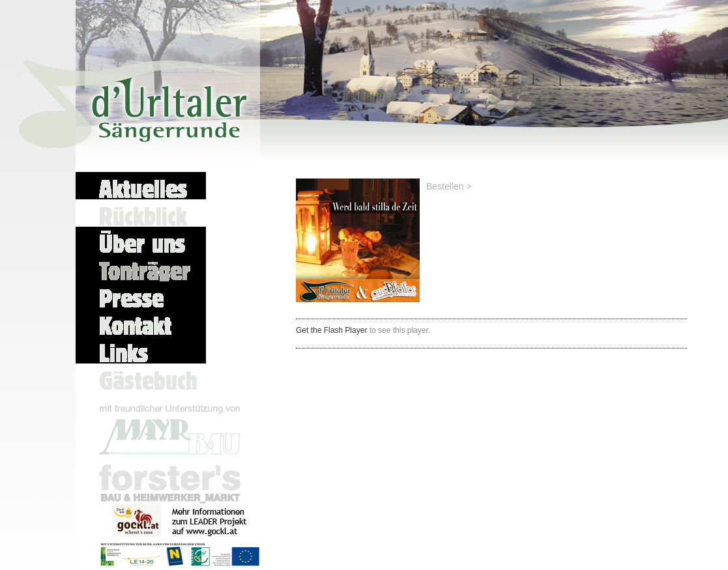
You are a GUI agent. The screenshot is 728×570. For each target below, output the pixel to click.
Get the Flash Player (331, 330)
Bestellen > (449, 186)
